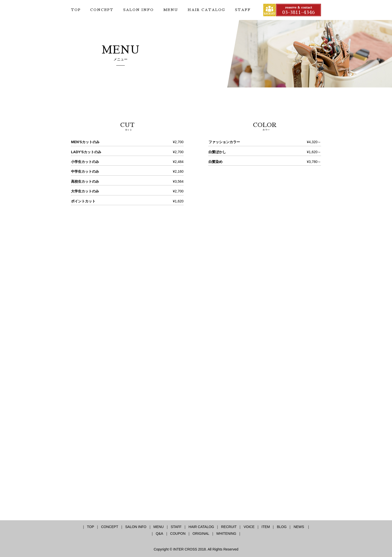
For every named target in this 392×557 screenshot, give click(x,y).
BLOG (282, 527)
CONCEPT (102, 10)
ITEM (266, 527)
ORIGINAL (201, 534)
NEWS (299, 527)
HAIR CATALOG (206, 10)
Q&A (159, 534)
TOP (76, 10)
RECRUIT (229, 527)
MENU (171, 10)
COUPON (178, 534)
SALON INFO (138, 10)
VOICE (249, 527)
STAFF (243, 10)
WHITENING (226, 534)
